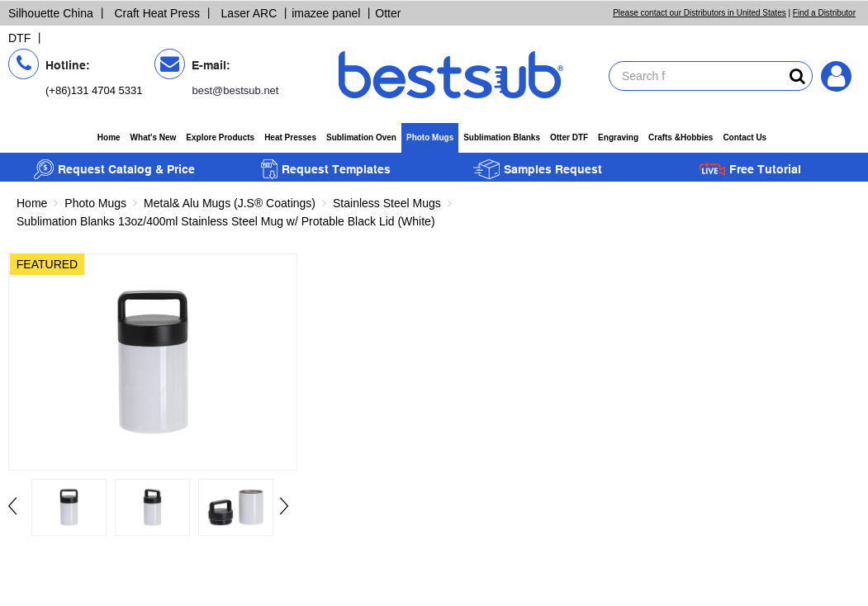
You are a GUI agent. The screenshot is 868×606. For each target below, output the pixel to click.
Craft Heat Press (157, 13)
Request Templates (326, 169)
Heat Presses (290, 137)
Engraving (618, 137)
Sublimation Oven (361, 137)
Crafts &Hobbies (681, 137)
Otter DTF (569, 137)
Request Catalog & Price (114, 169)
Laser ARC (249, 13)
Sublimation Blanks (502, 137)
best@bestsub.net (235, 90)
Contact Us (745, 137)
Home (109, 137)
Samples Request (538, 169)
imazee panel (326, 13)
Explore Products (220, 137)
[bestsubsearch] (797, 76)
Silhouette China (51, 13)
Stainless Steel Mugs (387, 203)
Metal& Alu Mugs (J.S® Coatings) (230, 203)
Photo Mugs (430, 137)
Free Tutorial (750, 169)
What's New (154, 137)
